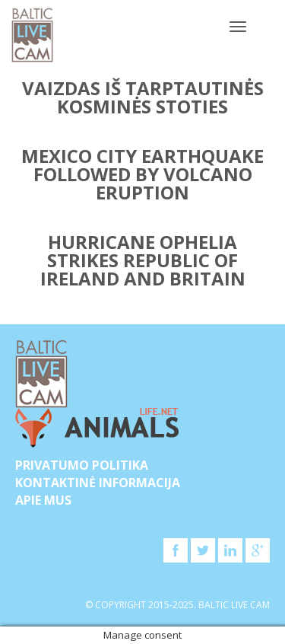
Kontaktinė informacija (98, 483)
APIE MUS (43, 500)
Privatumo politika (82, 465)
